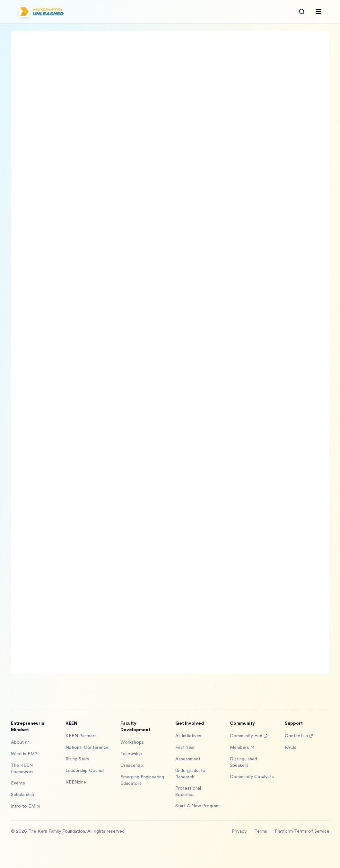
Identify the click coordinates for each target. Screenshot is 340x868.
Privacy (239, 831)
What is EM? (24, 754)
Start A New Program (197, 806)
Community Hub (249, 736)
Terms (261, 831)
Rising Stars (77, 759)
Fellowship (131, 754)
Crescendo (132, 766)
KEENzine (76, 782)
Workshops (132, 742)
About (20, 742)
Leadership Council (85, 771)
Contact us (299, 736)
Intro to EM (26, 806)
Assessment (188, 759)
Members (242, 748)
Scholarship (22, 795)
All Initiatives (188, 736)
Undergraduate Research (190, 774)
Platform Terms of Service (302, 831)
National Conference (87, 748)
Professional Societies (188, 792)
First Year (185, 748)
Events (18, 783)
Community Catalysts (252, 777)
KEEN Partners (81, 736)
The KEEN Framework (22, 769)
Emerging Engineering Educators (142, 780)
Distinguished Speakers (244, 762)
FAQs (291, 748)
